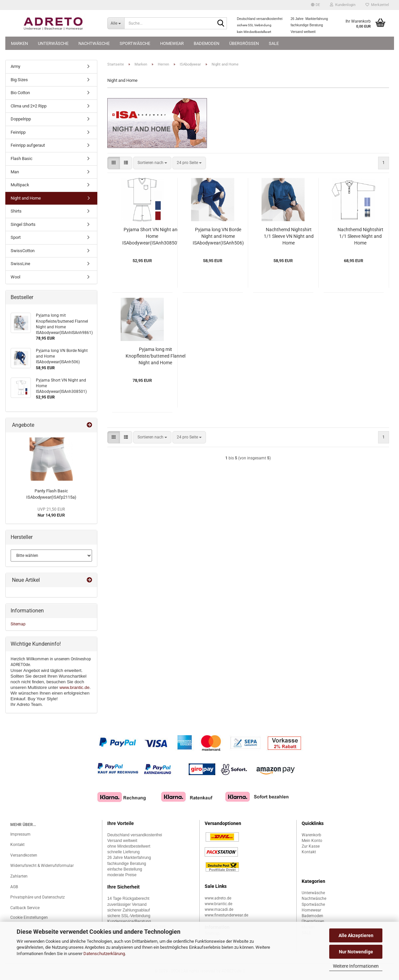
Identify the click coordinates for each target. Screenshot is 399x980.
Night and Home (26, 198)
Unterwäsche (53, 43)
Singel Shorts (23, 224)
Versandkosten (24, 855)
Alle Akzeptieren (356, 935)
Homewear (172, 43)
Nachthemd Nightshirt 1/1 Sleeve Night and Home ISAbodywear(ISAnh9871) (360, 237)
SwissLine (20, 264)
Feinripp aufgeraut (28, 145)
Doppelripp (21, 119)
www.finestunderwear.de (226, 915)
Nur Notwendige (356, 952)
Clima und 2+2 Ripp (29, 106)
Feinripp (18, 132)
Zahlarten (19, 876)
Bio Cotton (20, 93)
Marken (19, 43)
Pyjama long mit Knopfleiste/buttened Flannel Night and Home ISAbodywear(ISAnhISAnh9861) (155, 356)
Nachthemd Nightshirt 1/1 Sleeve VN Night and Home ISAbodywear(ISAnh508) (289, 237)
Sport (16, 237)
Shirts (16, 211)
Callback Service (25, 908)
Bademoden (206, 43)
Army (15, 66)
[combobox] (152, 163)
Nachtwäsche (94, 43)
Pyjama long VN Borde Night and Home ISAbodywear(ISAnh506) (218, 236)
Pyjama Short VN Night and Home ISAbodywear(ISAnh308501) (152, 236)
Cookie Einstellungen (29, 917)
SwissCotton (23, 251)
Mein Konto (312, 841)
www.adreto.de (218, 898)
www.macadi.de (219, 909)
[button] (315, 5)
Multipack (20, 185)
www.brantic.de (74, 687)
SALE (274, 43)
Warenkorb (311, 835)
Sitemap (18, 624)
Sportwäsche (135, 43)
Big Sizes (19, 80)
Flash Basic (22, 159)
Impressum (20, 834)
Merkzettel (377, 5)
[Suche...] (116, 23)
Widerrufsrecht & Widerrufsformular (42, 866)
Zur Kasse (311, 846)
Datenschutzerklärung (104, 954)
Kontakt (17, 845)
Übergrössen (244, 43)
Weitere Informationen (356, 966)
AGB (14, 887)
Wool (15, 277)
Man (15, 172)
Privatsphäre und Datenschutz (38, 897)
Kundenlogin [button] (343, 5)
